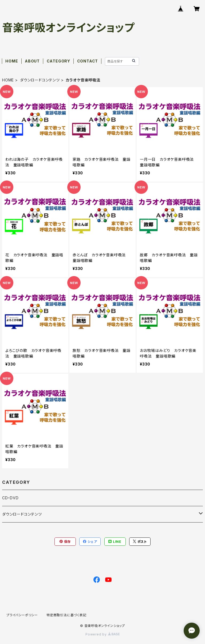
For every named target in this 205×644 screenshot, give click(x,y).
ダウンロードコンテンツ (40, 80)
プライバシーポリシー (22, 615)
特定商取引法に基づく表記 (66, 615)
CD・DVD (10, 498)
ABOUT (32, 61)
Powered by (102, 634)
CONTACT (88, 61)
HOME (12, 61)
